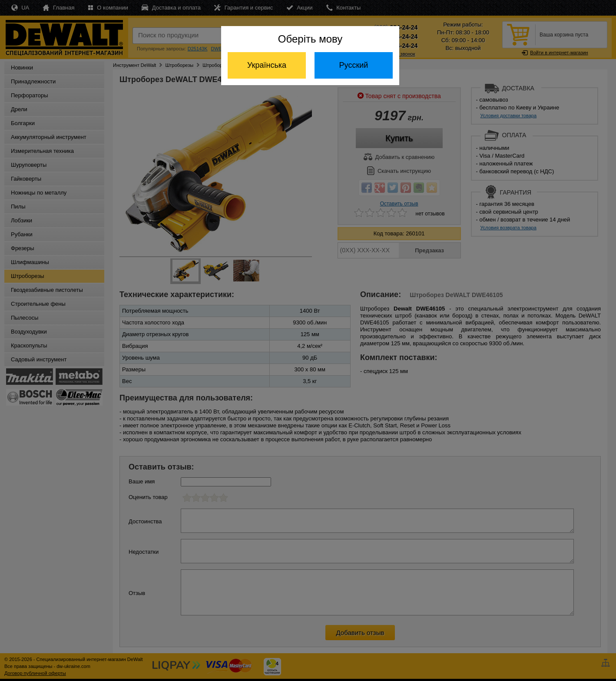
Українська (267, 65)
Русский (354, 65)
